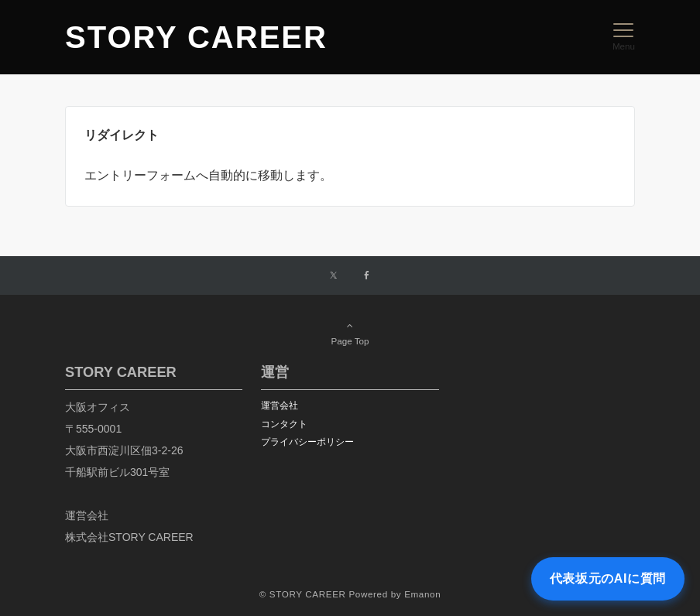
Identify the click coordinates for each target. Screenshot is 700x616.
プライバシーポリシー (307, 441)
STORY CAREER (196, 37)
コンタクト (284, 424)
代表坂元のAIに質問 (608, 578)
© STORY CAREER (303, 594)
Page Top (350, 333)
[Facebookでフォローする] (367, 276)
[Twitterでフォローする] (333, 276)
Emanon (422, 594)
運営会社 (280, 405)
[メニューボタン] (624, 37)
